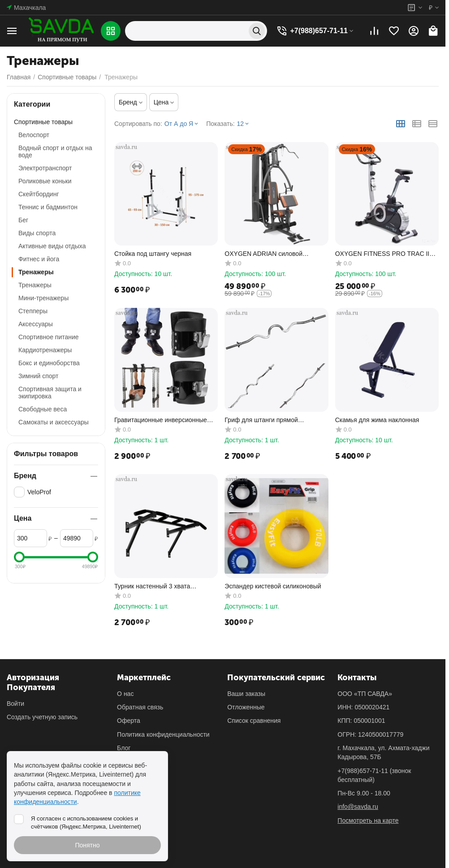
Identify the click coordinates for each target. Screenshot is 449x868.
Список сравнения (254, 721)
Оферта (129, 721)
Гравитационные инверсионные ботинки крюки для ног (161, 420)
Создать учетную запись (42, 717)
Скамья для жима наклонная (377, 420)
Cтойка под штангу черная (153, 254)
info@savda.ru (358, 807)
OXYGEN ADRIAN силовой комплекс (263, 254)
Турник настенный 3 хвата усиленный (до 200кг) (152, 586)
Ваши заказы (246, 694)
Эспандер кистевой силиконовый (273, 586)
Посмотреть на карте (368, 820)
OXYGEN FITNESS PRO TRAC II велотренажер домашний (382, 254)
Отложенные (246, 707)
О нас (125, 694)
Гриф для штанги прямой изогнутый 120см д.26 (261, 420)
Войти (15, 704)
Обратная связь (140, 707)
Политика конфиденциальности (163, 734)
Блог (124, 748)
